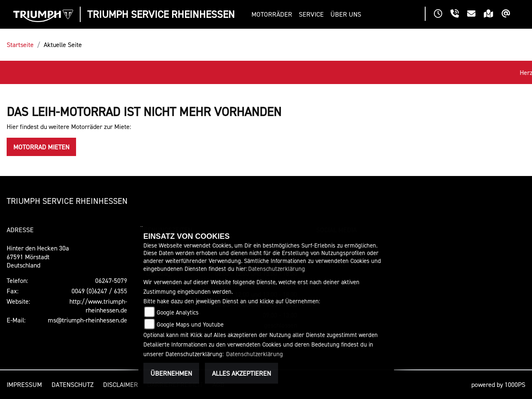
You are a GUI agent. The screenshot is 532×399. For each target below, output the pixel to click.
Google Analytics (178, 312)
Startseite (20, 45)
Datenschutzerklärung (277, 269)
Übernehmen (171, 373)
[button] (273, 14)
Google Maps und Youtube (190, 324)
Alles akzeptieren (241, 373)
